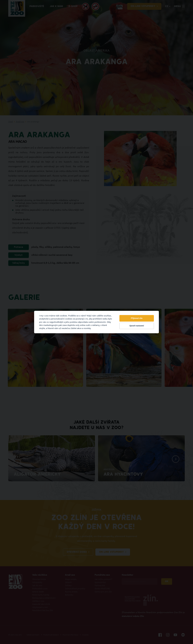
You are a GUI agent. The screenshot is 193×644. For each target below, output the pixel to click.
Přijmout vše (137, 318)
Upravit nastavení (137, 326)
